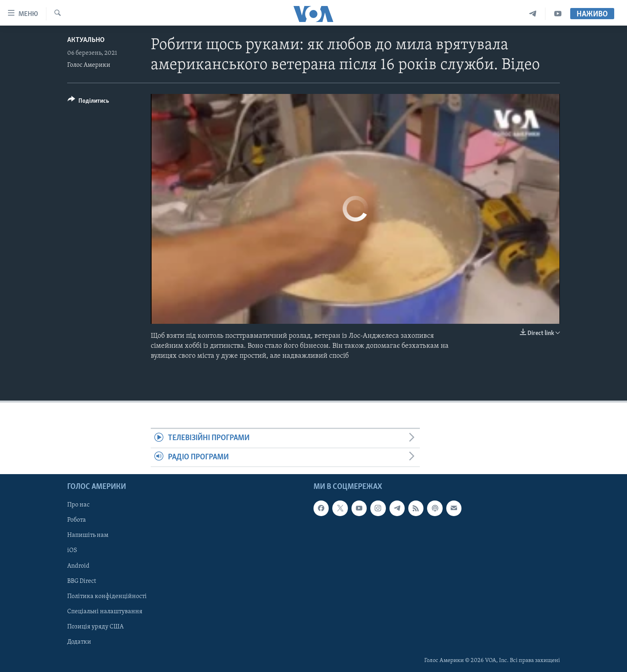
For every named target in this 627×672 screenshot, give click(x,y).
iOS (72, 551)
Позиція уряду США (95, 627)
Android (78, 566)
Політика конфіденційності (107, 596)
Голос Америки (89, 65)
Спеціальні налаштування (105, 612)
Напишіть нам (88, 536)
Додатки (79, 642)
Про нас (78, 505)
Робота (77, 520)
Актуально (86, 40)
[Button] (88, 102)
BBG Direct (82, 581)
